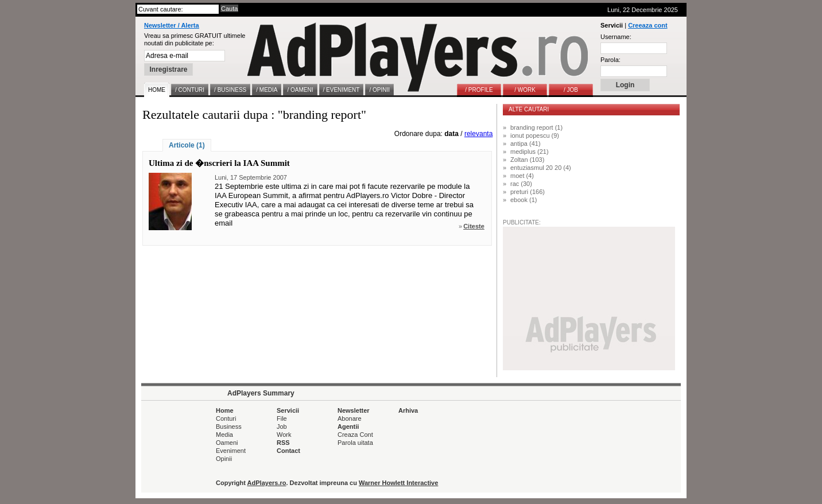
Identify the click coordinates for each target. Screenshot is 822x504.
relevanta (478, 134)
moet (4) (522, 176)
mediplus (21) (530, 152)
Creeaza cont (647, 25)
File (282, 418)
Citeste (474, 226)
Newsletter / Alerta (172, 25)
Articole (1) (187, 145)
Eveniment (231, 451)
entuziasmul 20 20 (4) (541, 168)
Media (224, 435)
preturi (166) (528, 192)
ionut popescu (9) (535, 135)
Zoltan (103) (527, 160)
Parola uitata (355, 443)
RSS (283, 443)
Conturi (226, 418)
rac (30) (521, 184)
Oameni (227, 443)
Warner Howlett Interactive (398, 483)
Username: (616, 37)
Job (282, 427)
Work (284, 435)
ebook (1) (524, 200)
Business (229, 427)
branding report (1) (536, 127)
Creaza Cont (355, 435)
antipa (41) (526, 144)
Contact (288, 451)
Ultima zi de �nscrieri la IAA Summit (219, 163)
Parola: (610, 60)
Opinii (224, 459)
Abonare (350, 418)
